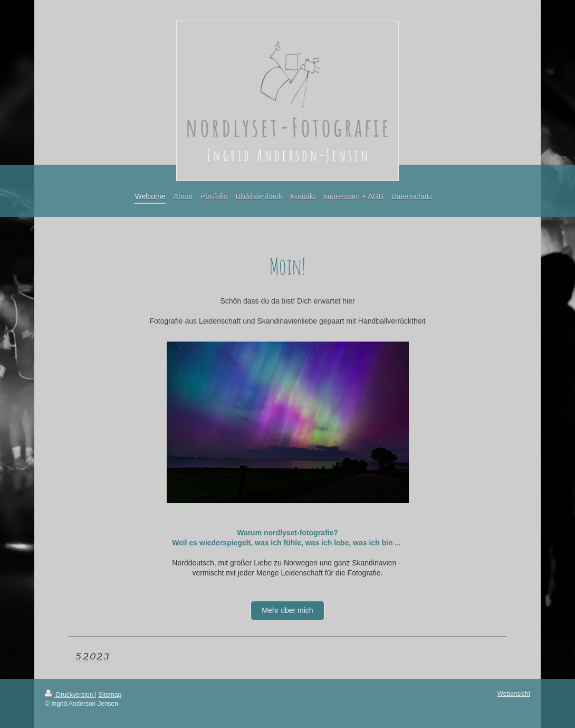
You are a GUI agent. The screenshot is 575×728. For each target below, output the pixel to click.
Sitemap (110, 695)
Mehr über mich (287, 610)
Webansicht (514, 694)
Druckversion (70, 695)
